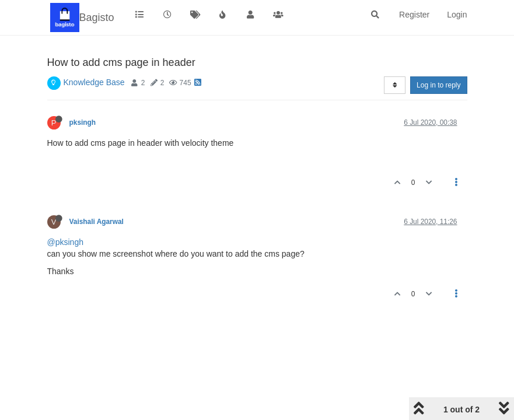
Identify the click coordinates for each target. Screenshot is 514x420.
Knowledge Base (94, 82)
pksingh (83, 123)
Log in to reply (438, 85)
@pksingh (65, 242)
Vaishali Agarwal (97, 222)
